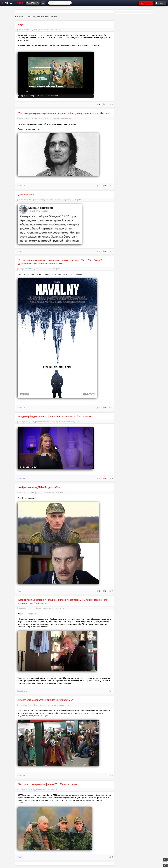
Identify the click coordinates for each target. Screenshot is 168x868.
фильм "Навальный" (49, 269)
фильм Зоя (69, 422)
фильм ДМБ (55, 493)
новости (52, 30)
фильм (48, 705)
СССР (74, 200)
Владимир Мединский (59, 422)
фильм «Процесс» (50, 608)
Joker (44, 705)
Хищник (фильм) (51, 200)
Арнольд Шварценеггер (64, 200)
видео (57, 30)
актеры (53, 790)
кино (57, 608)
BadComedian (47, 422)
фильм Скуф (44, 30)
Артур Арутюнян (46, 118)
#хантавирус (33, 3)
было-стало (47, 493)
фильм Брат (55, 118)
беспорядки (61, 705)
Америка (54, 705)
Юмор (43, 200)
